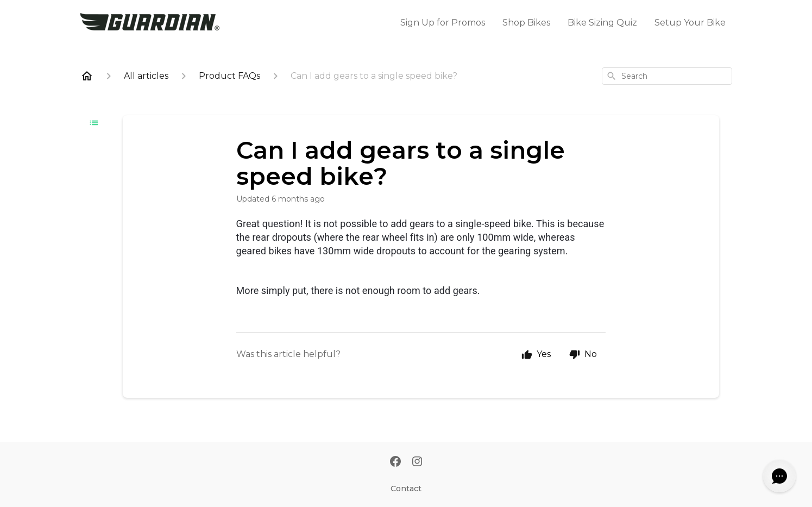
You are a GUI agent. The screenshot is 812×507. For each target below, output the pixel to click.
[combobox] (667, 76)
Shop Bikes (526, 23)
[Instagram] (417, 462)
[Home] (87, 76)
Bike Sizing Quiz (602, 23)
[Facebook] (395, 462)
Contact (406, 489)
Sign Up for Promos (443, 23)
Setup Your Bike (690, 23)
